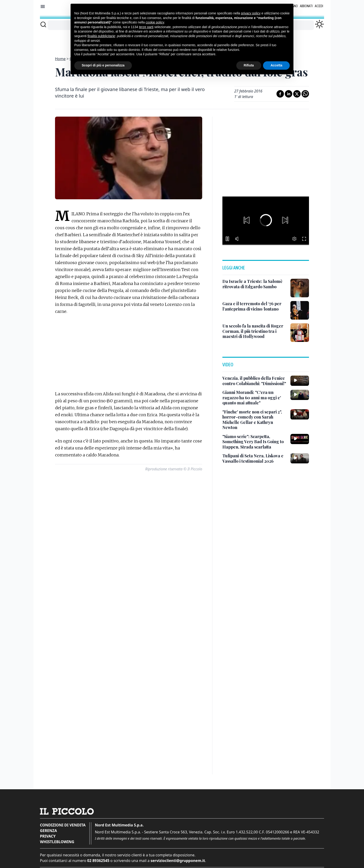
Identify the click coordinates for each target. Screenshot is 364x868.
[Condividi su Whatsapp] (305, 94)
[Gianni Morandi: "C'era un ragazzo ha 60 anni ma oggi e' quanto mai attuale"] (255, 398)
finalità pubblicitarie (101, 36)
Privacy (48, 836)
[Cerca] (43, 24)
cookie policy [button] (155, 22)
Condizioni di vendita (63, 825)
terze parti (146, 27)
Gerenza (48, 831)
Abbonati (306, 6)
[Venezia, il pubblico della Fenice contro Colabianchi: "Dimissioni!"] (255, 381)
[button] (247, 220)
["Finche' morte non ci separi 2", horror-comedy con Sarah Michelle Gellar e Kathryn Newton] (255, 420)
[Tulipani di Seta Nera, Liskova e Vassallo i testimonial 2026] (255, 458)
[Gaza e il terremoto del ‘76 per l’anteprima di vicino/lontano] (255, 306)
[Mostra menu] (43, 7)
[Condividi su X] (297, 94)
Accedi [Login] (319, 6)
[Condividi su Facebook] (280, 94)
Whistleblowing (57, 842)
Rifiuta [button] (249, 65)
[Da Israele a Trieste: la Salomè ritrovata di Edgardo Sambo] (255, 284)
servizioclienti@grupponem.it (178, 861)
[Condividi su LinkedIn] (289, 94)
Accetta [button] (276, 65)
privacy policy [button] (251, 13)
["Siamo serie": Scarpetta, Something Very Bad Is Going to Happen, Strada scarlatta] (255, 442)
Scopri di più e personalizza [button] (103, 65)
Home (60, 59)
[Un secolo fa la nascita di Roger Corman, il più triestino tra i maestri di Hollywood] (255, 331)
